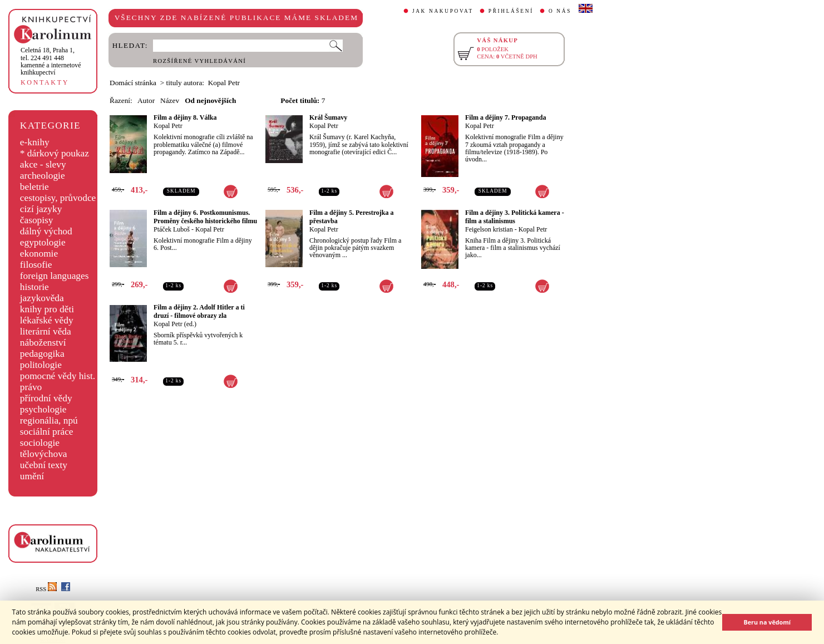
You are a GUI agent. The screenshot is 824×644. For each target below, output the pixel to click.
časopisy (37, 220)
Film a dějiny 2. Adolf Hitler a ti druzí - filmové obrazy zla (199, 311)
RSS (46, 589)
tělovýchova (44, 454)
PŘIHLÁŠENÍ (511, 11)
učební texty (44, 465)
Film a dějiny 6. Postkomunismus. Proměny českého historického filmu (205, 217)
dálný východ (46, 231)
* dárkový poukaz (55, 153)
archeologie (43, 176)
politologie (41, 365)
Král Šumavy (328, 117)
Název (170, 100)
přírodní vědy (46, 398)
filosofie (36, 265)
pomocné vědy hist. (58, 376)
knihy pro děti (47, 309)
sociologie (40, 443)
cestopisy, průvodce (58, 198)
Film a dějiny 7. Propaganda (505, 117)
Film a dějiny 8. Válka (185, 117)
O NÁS (560, 11)
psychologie (43, 409)
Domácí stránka (133, 83)
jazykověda (42, 298)
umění (32, 476)
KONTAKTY (45, 82)
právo (31, 387)
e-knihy (35, 142)
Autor (146, 100)
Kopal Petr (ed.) (175, 324)
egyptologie (43, 242)
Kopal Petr (168, 126)
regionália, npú (49, 421)
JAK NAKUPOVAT (443, 11)
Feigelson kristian (489, 229)
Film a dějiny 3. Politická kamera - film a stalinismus (515, 217)
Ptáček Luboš (172, 229)
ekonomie (39, 254)
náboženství (43, 343)
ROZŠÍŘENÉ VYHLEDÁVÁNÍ (199, 61)
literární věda (46, 331)
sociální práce (47, 432)
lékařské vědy (47, 320)
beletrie (34, 187)
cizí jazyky (41, 209)
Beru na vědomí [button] (767, 622)
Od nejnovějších (210, 100)
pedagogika (42, 354)
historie (34, 287)
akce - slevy (43, 164)
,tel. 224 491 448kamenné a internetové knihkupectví (51, 61)
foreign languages (55, 276)
